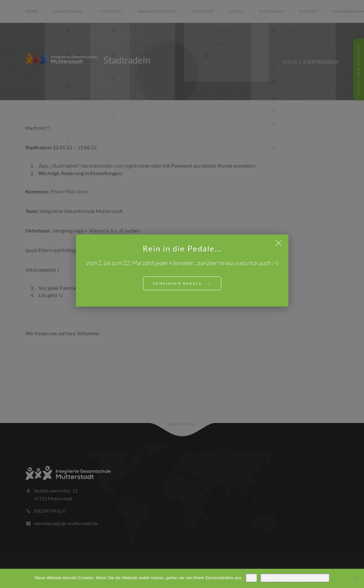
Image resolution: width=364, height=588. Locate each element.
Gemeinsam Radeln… (179, 283)
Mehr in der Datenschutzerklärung (295, 578)
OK (251, 578)
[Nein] (356, 579)
